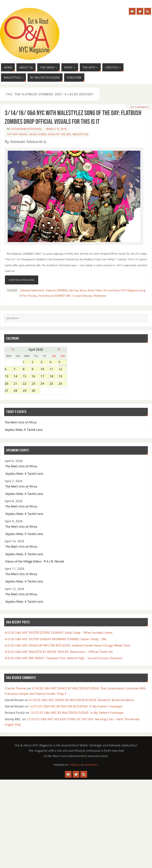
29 (27, 391)
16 (36, 377)
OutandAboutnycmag (26, 129)
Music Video (38, 134)
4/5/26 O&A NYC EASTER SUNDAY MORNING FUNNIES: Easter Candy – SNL (56, 639)
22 (27, 384)
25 (54, 384)
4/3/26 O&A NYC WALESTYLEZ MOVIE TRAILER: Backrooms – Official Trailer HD (59, 652)
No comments (140, 107)
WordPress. (91, 765)
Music (24, 134)
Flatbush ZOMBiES (57, 290)
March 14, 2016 (56, 129)
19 (63, 377)
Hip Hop (13, 134)
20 (9, 384)
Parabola (75, 765)
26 (63, 384)
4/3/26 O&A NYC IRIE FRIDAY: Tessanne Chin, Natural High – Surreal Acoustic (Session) (63, 658)
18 (54, 377)
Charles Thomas (16, 688)
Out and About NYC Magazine (121, 290)
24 (45, 384)
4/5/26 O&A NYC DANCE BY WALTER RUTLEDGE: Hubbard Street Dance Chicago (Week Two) (67, 645)
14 (18, 377)
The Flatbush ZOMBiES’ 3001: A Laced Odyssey (65, 296)
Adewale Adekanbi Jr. (33, 290)
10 (45, 369)
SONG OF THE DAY (59, 134)
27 (9, 391)
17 (45, 377)
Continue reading (22, 280)
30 (36, 391)
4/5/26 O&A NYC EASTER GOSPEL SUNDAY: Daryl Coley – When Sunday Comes (59, 632)
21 (18, 384)
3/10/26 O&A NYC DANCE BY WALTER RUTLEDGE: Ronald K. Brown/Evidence (82, 700)
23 (36, 384)
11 (54, 369)
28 (18, 391)
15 (27, 377)
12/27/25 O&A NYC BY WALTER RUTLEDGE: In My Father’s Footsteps (76, 706)
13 (9, 377)
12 (63, 369)
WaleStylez (80, 134)
